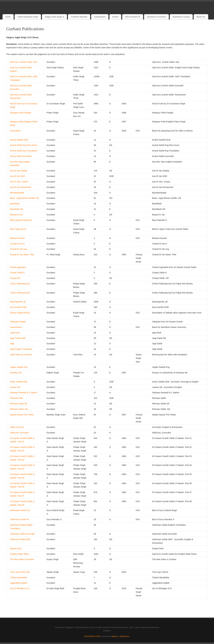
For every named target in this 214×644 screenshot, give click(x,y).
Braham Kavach (17, 238)
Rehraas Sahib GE (19, 404)
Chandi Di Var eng (18, 249)
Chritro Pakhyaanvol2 (20, 293)
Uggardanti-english (19, 583)
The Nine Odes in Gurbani (22, 559)
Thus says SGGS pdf (20, 572)
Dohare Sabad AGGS (20, 313)
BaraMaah (15, 204)
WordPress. (125, 636)
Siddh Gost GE (17, 427)
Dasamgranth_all (18, 302)
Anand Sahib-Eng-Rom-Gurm (24, 145)
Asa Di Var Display (19, 171)
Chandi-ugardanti (18, 267)
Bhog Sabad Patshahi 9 (21, 220)
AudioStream (100, 17)
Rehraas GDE (16, 398)
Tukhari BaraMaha (19, 578)
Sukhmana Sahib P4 (19, 519)
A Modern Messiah (79, 17)
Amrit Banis (15, 131)
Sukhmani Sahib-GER (20, 539)
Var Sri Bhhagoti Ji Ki (20, 588)
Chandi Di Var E (17, 244)
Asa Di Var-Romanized (20, 187)
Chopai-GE (15, 278)
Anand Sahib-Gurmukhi (21, 156)
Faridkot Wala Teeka (19, 554)
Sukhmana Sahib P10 (20, 510)
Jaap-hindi (15, 333)
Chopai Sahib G (17, 273)
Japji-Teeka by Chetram (21, 355)
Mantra (115, 636)
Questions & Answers (156, 17)
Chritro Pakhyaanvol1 (20, 284)
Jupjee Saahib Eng (19, 367)
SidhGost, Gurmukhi (19, 433)
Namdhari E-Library (181, 17)
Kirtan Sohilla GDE (19, 382)
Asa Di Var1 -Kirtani (19, 182)
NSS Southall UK (133, 17)
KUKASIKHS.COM (92, 636)
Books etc (201, 17)
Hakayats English (18, 322)
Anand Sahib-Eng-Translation (24, 151)
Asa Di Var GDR (17, 176)
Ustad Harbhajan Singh (28, 17)
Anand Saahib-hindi (19, 140)
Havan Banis (16, 327)
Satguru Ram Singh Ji (54, 17)
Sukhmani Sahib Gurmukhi (22, 534)
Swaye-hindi (16, 548)
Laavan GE (15, 387)
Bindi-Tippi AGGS (18, 229)
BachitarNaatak (17, 193)
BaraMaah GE (17, 209)
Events (115, 17)
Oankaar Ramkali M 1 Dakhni (24, 393)
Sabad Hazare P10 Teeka (22, 415)
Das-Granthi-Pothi (18, 307)
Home (8, 17)
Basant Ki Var (16, 215)
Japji (12, 344)
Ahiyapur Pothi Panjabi (21, 113)
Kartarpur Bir (16, 373)
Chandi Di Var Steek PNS (22, 255)
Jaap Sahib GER (18, 338)
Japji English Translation (21, 349)
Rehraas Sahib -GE (19, 409)
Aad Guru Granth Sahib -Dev (24, 62)
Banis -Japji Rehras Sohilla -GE (25, 198)
